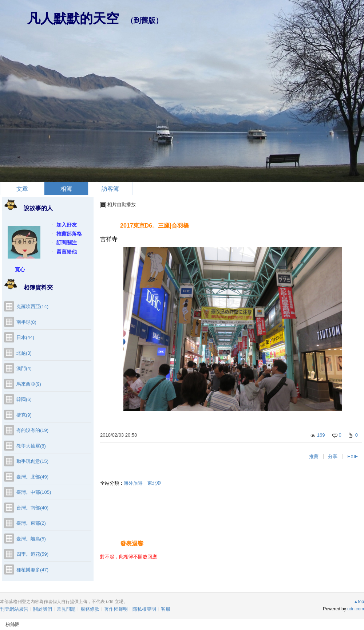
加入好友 (67, 225)
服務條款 (90, 609)
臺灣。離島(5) (31, 539)
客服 (166, 609)
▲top (359, 602)
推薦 (314, 456)
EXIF (353, 456)
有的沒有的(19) (32, 430)
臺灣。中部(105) (34, 492)
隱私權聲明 (144, 609)
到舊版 (145, 20)
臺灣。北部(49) (32, 477)
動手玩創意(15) (32, 461)
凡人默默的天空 (73, 18)
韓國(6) (24, 399)
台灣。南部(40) (32, 508)
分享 (333, 456)
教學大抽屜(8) (31, 446)
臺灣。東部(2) (31, 523)
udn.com (356, 609)
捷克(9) (24, 415)
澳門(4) (24, 368)
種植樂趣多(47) (32, 570)
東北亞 (155, 483)
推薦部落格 (69, 234)
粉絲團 (13, 624)
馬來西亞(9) (29, 384)
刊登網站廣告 (14, 609)
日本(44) (25, 337)
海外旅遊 (133, 483)
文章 (22, 189)
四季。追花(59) (32, 554)
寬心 (20, 269)
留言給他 (67, 252)
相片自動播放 (122, 204)
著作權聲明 (116, 609)
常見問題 (66, 609)
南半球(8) (26, 322)
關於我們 (43, 609)
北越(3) (24, 353)
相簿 (66, 189)
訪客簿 (110, 189)
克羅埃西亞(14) (32, 306)
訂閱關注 (67, 243)
